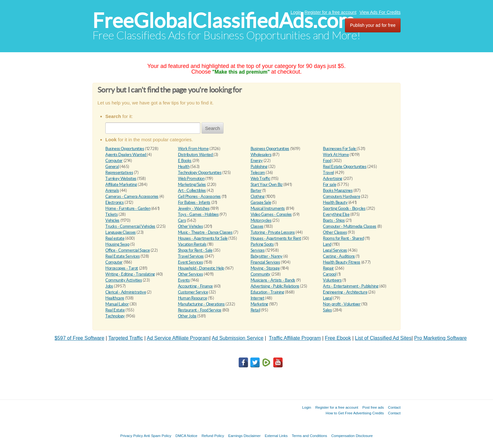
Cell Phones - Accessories (199, 196)
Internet (258, 298)
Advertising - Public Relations (275, 286)
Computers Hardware (341, 196)
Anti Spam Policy (158, 436)
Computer (114, 161)
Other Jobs (187, 316)
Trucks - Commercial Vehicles (130, 226)
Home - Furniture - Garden (128, 208)
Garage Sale (261, 202)
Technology (115, 316)
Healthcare (115, 298)
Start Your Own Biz (267, 185)
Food (327, 161)
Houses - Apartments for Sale (203, 238)
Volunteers (332, 280)
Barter (256, 190)
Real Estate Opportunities (345, 167)
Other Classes (335, 232)
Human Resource (193, 298)
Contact (394, 407)
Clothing (258, 196)
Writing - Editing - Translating (130, 274)
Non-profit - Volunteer (342, 304)
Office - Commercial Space (127, 250)
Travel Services (191, 256)
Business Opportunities (125, 149)
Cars (182, 220)
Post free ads (373, 407)
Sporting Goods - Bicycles (344, 208)
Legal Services (335, 250)
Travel (328, 173)
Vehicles (112, 220)
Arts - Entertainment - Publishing (351, 286)
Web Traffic (260, 179)
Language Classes (121, 232)
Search (213, 128)
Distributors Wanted (196, 155)
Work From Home (193, 149)
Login (296, 12)
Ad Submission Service (238, 338)
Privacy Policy (131, 436)
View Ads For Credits (380, 12)
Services (258, 250)
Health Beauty (335, 202)
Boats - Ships (334, 220)
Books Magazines (338, 190)
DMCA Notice (186, 436)
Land (327, 244)
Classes (257, 226)
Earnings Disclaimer (244, 436)
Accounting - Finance (195, 286)
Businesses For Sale (340, 149)
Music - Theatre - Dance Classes (205, 232)
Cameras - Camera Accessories (132, 196)
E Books (185, 161)
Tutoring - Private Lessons (273, 232)
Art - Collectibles (192, 190)
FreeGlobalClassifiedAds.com (224, 21)
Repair (328, 268)
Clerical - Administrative (126, 292)
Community (261, 274)
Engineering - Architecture (345, 292)
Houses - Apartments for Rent (276, 238)
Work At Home (336, 155)
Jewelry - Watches (194, 208)
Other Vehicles (191, 226)
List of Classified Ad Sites (383, 338)
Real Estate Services (122, 256)
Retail (255, 310)
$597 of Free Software (80, 338)
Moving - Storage (265, 268)
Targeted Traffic (126, 338)
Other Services (191, 274)
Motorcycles (261, 220)
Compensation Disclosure (352, 436)
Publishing (259, 167)
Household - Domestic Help (201, 268)
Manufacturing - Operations (201, 304)
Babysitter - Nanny (267, 256)
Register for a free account (331, 12)
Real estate (115, 238)
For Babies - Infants (194, 202)
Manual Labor (117, 304)
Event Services (191, 262)
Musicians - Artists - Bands (273, 280)
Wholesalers (261, 155)
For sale (330, 185)
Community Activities (124, 280)
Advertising (333, 179)
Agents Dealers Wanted (126, 155)
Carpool (330, 274)
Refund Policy (213, 436)
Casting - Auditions (339, 256)
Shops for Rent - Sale (195, 250)
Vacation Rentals (192, 244)
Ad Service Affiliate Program (178, 338)
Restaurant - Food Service (200, 310)
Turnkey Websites (121, 179)
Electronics (115, 202)
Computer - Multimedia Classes (350, 226)
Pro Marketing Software (440, 338)
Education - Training (267, 292)
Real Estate (115, 310)
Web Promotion (191, 179)
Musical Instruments (268, 208)
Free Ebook (338, 338)
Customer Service (193, 292)
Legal (327, 298)
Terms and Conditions (309, 436)
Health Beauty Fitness (342, 262)
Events (184, 280)
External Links (276, 436)
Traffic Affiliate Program (295, 338)
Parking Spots (262, 244)
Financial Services (265, 262)
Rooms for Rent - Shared (343, 238)
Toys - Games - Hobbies (198, 214)
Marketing (260, 304)
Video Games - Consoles (271, 214)
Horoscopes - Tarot (122, 268)
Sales (327, 310)
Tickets (111, 214)
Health (184, 167)
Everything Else (336, 214)
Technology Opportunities (200, 173)
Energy (257, 161)
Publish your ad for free (373, 25)
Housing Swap (117, 244)
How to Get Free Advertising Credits (355, 413)
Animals (112, 190)
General (112, 167)
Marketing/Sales (192, 185)
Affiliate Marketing (121, 185)
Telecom (258, 173)
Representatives (119, 173)
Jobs (109, 286)
